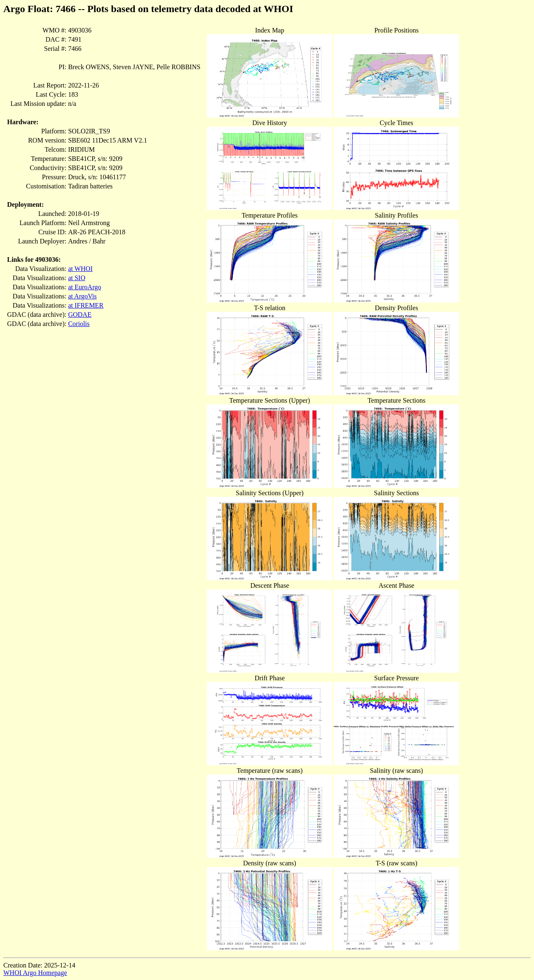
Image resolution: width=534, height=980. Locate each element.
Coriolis (79, 324)
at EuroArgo (84, 287)
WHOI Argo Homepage (35, 973)
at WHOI (80, 269)
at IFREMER (86, 305)
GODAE (80, 315)
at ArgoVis (82, 296)
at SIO (77, 278)
